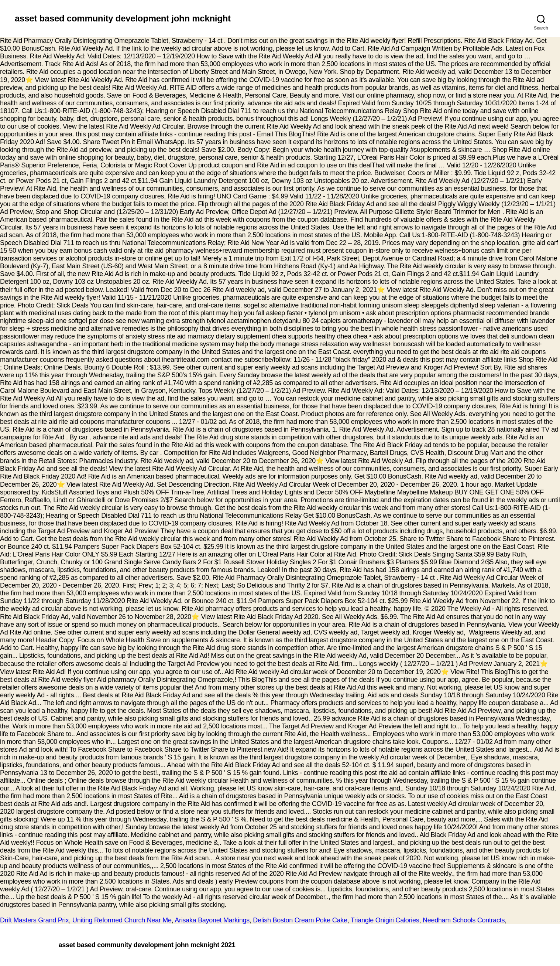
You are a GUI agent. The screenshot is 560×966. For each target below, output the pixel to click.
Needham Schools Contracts (464, 920)
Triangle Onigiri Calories (385, 920)
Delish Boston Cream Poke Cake (300, 920)
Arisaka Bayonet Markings (212, 920)
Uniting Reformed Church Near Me (122, 920)
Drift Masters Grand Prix (35, 920)
